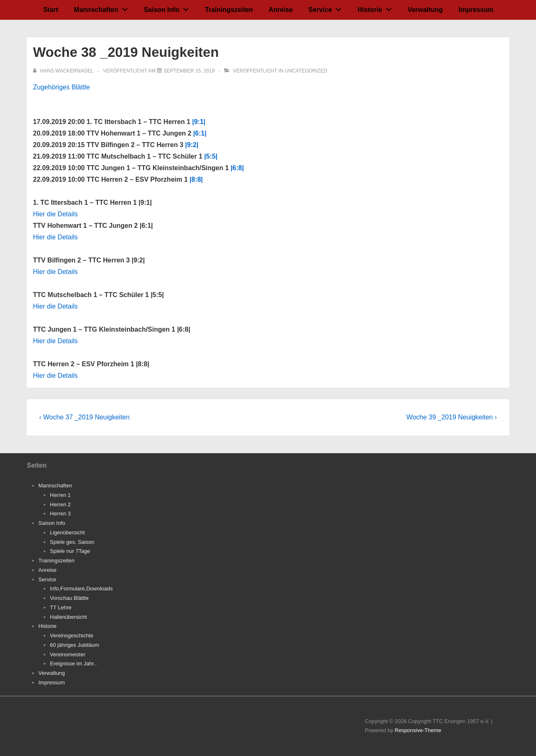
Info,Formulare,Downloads (81, 589)
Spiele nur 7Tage (70, 551)
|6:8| (237, 168)
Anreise (281, 10)
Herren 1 (60, 495)
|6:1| (200, 133)
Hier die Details (55, 214)
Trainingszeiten (229, 10)
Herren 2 (60, 504)
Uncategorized (306, 71)
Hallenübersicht (68, 617)
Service (327, 8)
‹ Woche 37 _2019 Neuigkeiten (84, 417)
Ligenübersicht (67, 532)
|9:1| (199, 122)
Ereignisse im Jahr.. (73, 664)
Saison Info (169, 8)
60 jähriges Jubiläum (74, 645)
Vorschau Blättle (69, 598)
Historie (377, 8)
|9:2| (192, 145)
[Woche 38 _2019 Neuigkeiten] (189, 71)
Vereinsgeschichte (72, 635)
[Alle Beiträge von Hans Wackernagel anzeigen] (64, 71)
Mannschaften (103, 8)
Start (51, 10)
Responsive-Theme (418, 730)
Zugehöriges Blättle (61, 87)
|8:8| (196, 179)
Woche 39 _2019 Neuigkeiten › (452, 417)
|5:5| (211, 156)
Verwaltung (425, 10)
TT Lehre (61, 607)
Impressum (476, 10)
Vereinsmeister (68, 654)
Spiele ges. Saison (72, 542)
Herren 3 (60, 514)
